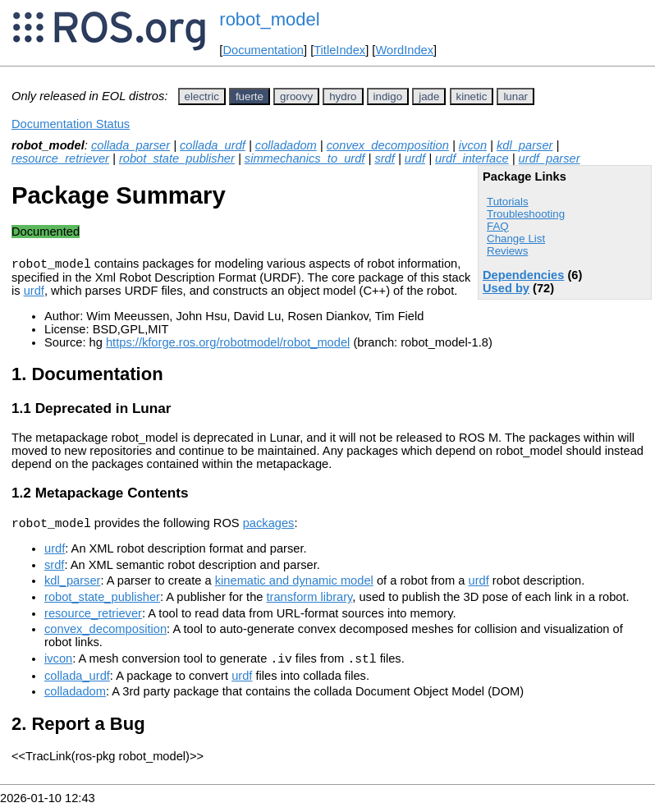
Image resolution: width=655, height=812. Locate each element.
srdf (384, 158)
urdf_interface (472, 158)
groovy (296, 96)
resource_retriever (60, 158)
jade (429, 96)
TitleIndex (339, 50)
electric (202, 96)
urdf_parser (550, 158)
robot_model (269, 19)
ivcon (473, 145)
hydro (343, 96)
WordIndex (404, 50)
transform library (310, 602)
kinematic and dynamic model (294, 585)
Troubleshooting (526, 214)
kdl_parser (524, 145)
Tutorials (508, 202)
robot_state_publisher (177, 158)
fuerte (250, 96)
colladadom (286, 145)
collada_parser (131, 145)
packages (269, 528)
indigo (388, 96)
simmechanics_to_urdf (305, 158)
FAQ (498, 226)
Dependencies (523, 275)
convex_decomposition (388, 145)
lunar (515, 96)
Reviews (507, 251)
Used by (506, 288)
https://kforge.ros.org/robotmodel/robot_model (228, 345)
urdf (415, 158)
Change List (516, 239)
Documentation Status (71, 124)
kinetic (472, 96)
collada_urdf (213, 145)
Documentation (263, 50)
